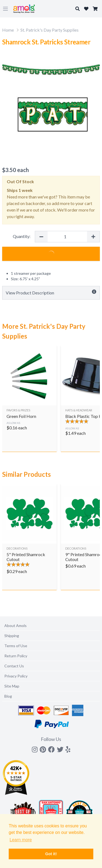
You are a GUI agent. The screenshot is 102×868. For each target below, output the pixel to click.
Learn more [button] (21, 840)
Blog (8, 696)
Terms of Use (16, 646)
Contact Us (14, 666)
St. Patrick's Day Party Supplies (50, 30)
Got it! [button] (51, 854)
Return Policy (16, 656)
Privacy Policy (16, 676)
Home (8, 30)
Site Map (12, 686)
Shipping (12, 636)
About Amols (16, 626)
